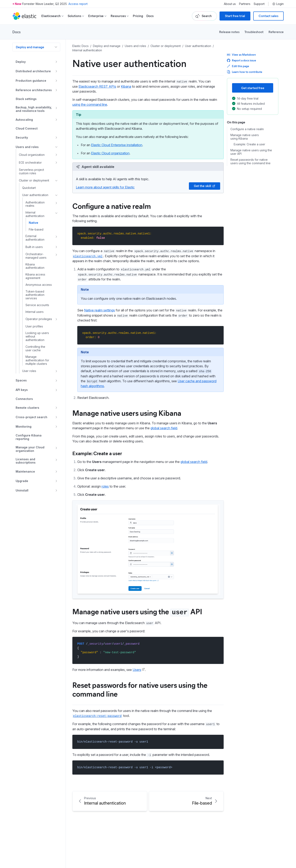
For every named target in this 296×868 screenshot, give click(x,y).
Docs (150, 16)
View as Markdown (241, 55)
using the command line (90, 104)
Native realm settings (99, 310)
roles (105, 486)
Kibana (126, 86)
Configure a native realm (112, 206)
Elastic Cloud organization (110, 153)
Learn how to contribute (245, 72)
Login (278, 4)
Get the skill (205, 186)
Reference (276, 32)
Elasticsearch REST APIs (97, 86)
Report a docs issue (241, 60)
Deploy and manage (30, 47)
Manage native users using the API (137, 611)
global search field (164, 428)
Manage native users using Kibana (127, 413)
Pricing (138, 16)
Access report (78, 4)
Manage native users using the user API (251, 152)
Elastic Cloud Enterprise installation (117, 145)
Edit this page (238, 66)
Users (137, 670)
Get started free (253, 88)
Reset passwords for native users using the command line (140, 689)
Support (259, 4)
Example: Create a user (97, 453)
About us (230, 4)
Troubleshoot (254, 32)
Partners (245, 4)
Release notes (229, 32)
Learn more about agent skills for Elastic (105, 187)
